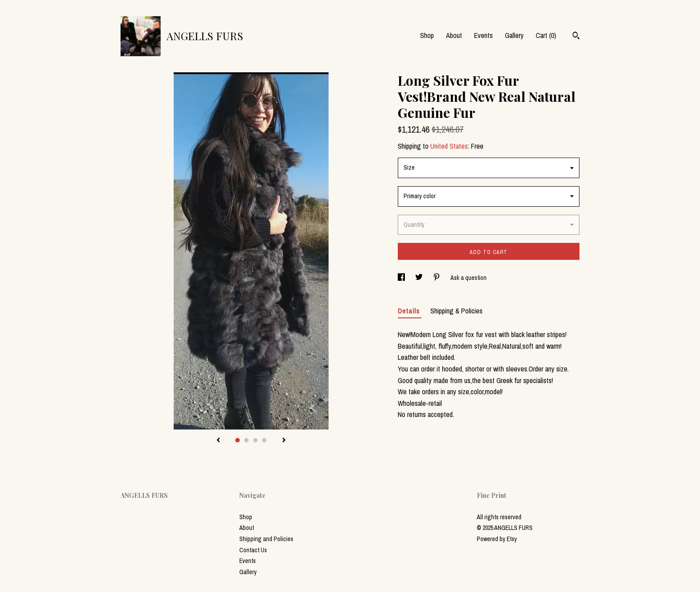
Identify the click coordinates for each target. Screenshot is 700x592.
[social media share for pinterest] (437, 278)
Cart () (546, 35)
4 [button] (264, 440)
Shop (427, 35)
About (454, 35)
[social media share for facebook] (402, 278)
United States (449, 146)
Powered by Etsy (497, 539)
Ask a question (469, 278)
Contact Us (253, 550)
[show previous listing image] (218, 441)
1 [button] (237, 440)
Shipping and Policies (266, 539)
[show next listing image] (284, 441)
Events (483, 35)
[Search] (576, 37)
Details (410, 311)
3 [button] (255, 440)
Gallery (514, 35)
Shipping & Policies (456, 311)
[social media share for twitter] (420, 278)
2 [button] (246, 440)
